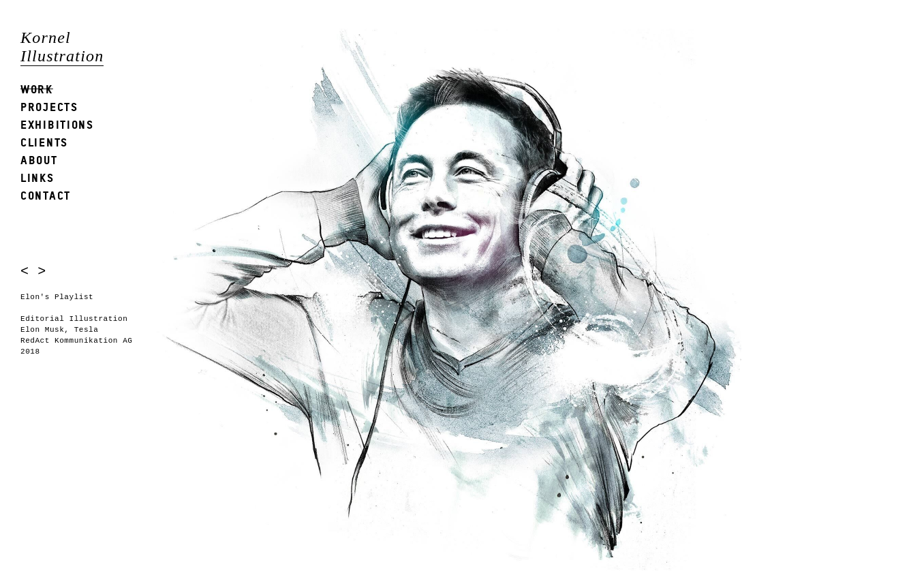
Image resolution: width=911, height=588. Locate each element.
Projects (49, 107)
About (39, 160)
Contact (46, 195)
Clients (44, 142)
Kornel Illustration (62, 47)
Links (37, 177)
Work (37, 89)
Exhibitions (57, 124)
